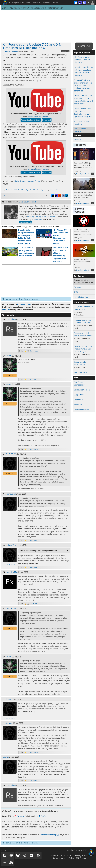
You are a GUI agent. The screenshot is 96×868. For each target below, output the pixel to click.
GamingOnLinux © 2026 (77, 850)
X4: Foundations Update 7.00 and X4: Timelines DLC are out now (32, 46)
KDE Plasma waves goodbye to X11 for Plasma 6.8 (82, 60)
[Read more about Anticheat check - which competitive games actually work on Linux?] (84, 229)
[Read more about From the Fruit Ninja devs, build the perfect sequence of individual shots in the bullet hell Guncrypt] (84, 162)
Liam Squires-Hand (11, 51)
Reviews (47, 3)
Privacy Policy (75, 856)
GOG (76, 292)
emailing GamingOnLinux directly (41, 217)
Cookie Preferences (82, 390)
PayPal (43, 816)
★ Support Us (84, 46)
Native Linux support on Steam (27, 181)
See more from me (26, 222)
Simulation (38, 190)
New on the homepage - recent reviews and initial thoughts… (84, 349)
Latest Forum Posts (83, 302)
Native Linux (10, 190)
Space (43, 190)
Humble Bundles (81, 297)
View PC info (10, 565)
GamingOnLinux (17, 3)
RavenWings (11, 319)
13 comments (65, 51)
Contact (37, 3)
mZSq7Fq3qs (11, 454)
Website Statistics (81, 410)
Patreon (19, 816)
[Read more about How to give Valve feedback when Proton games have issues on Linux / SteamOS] (84, 259)
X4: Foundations (55, 190)
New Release (22, 190)
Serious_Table (11, 545)
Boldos (8, 356)
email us (6, 310)
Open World (30, 190)
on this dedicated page (49, 835)
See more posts (81, 372)
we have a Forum (20, 8)
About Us (78, 405)
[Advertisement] (48, 27)
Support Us (79, 395)
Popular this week (82, 52)
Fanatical (78, 287)
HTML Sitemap (81, 858)
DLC (16, 190)
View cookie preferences (38, 116)
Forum (55, 3)
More (28, 3)
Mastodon (39, 219)
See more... (34, 351)
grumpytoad (11, 494)
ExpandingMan (12, 572)
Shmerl (8, 699)
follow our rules (24, 304)
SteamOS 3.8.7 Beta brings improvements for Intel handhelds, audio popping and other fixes (83, 85)
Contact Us (79, 400)
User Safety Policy (66, 858)
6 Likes (5, 196)
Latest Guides (80, 210)
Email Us (78, 140)
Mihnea (6, 757)
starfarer (9, 723)
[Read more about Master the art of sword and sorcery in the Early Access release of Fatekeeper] (84, 192)
